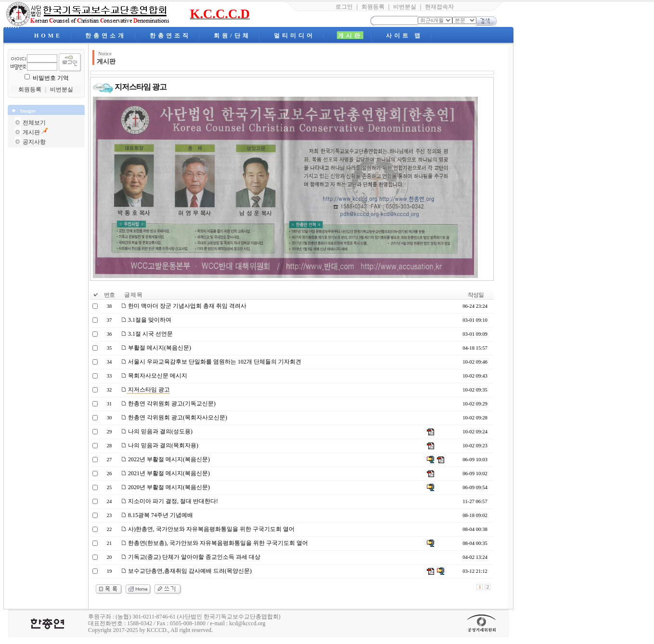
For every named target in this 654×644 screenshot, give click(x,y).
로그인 (344, 7)
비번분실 (405, 7)
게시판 (350, 36)
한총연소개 (106, 36)
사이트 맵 (404, 36)
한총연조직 (170, 36)
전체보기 (34, 123)
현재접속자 (439, 7)
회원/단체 (232, 36)
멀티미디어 (294, 36)
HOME (48, 36)
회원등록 (373, 7)
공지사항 (34, 142)
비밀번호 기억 (51, 78)
